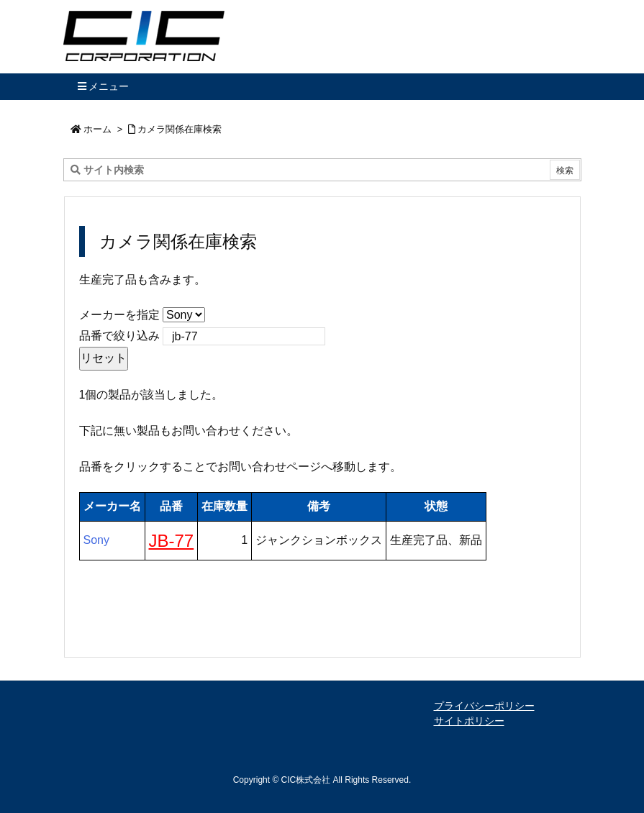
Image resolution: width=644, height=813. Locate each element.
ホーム (97, 129)
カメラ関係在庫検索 (180, 129)
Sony (96, 540)
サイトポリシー (469, 721)
